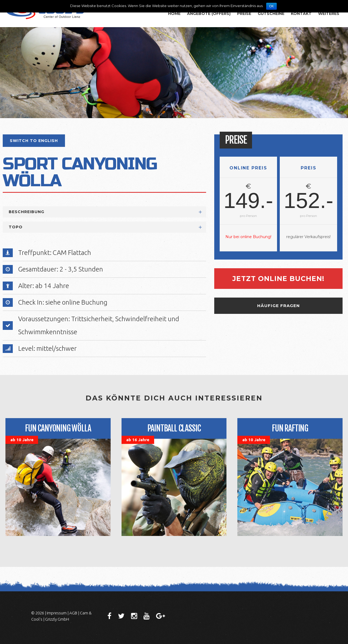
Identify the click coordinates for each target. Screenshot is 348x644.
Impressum (57, 613)
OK (271, 6)
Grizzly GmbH (57, 619)
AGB (73, 613)
